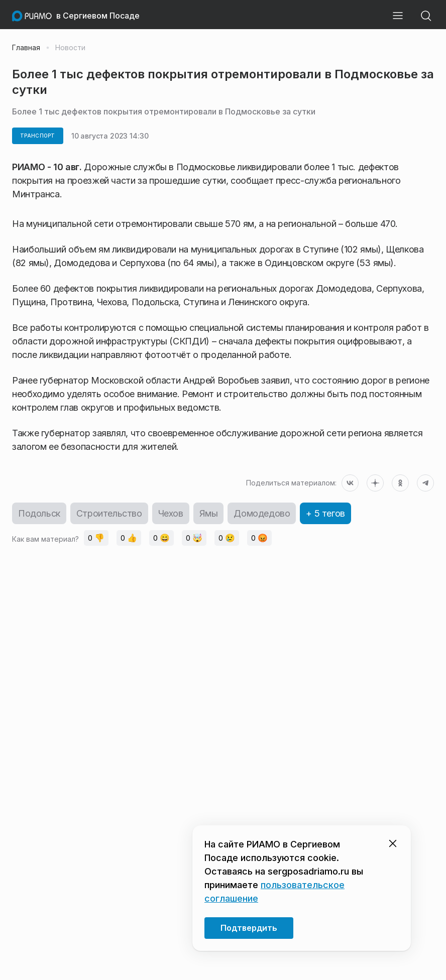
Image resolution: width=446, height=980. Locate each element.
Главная (26, 48)
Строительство (109, 513)
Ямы (209, 513)
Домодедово (262, 513)
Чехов (171, 513)
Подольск (39, 513)
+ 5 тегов (325, 513)
